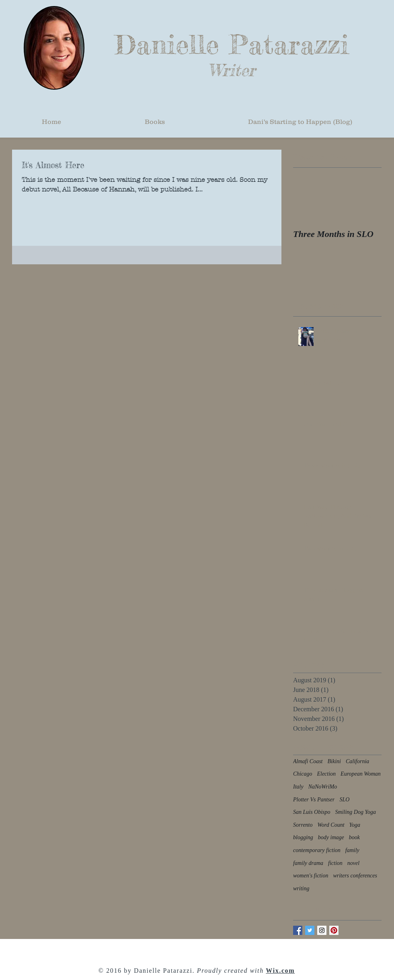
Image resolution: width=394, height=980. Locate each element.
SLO (344, 800)
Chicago (303, 774)
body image (331, 837)
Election (326, 774)
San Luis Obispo (312, 812)
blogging (303, 837)
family (352, 850)
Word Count (331, 825)
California (357, 761)
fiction (335, 863)
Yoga (355, 825)
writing (301, 888)
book (354, 837)
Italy (298, 787)
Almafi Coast (308, 761)
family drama (308, 863)
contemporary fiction (317, 850)
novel (353, 863)
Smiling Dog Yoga (356, 812)
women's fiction (311, 876)
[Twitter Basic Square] (310, 930)
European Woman (361, 774)
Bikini (334, 761)
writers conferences (355, 876)
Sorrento (303, 825)
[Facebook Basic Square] (298, 930)
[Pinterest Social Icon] (334, 930)
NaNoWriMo (323, 787)
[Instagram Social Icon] (322, 930)
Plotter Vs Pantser (314, 800)
